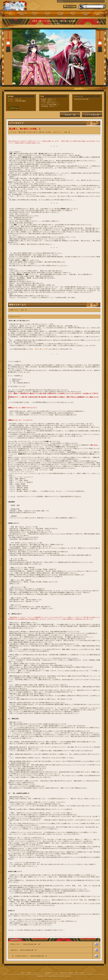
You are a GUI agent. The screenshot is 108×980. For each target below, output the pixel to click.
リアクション (13, 108)
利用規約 (29, 973)
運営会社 (23, 973)
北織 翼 (18, 99)
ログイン (61, 1)
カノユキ (59, 921)
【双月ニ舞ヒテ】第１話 (42, 349)
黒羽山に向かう (16, 944)
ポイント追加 (70, 7)
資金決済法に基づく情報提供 (66, 973)
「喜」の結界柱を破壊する (19, 956)
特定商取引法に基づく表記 (52, 973)
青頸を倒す (14, 950)
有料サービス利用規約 (80, 973)
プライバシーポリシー (38, 973)
